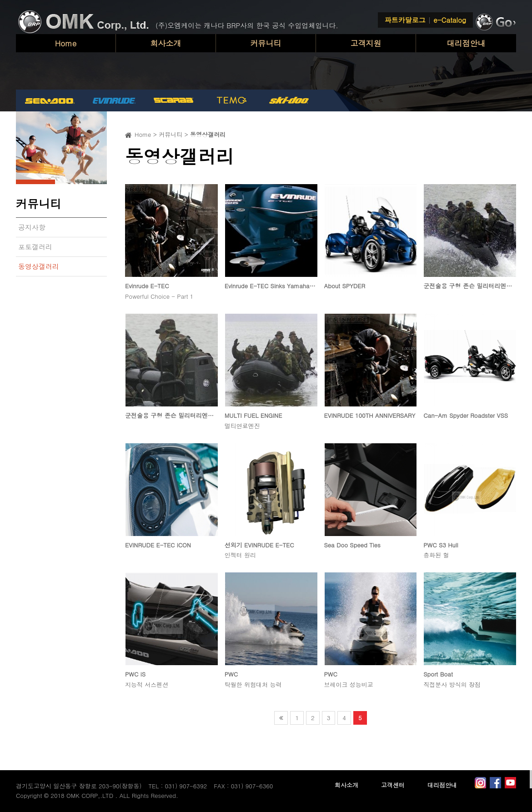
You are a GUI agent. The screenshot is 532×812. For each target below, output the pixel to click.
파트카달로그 (405, 20)
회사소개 (166, 43)
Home (66, 43)
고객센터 (393, 785)
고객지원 (366, 43)
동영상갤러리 (39, 266)
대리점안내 (466, 43)
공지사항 (32, 227)
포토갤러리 (35, 247)
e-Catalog (450, 20)
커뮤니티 (266, 43)
